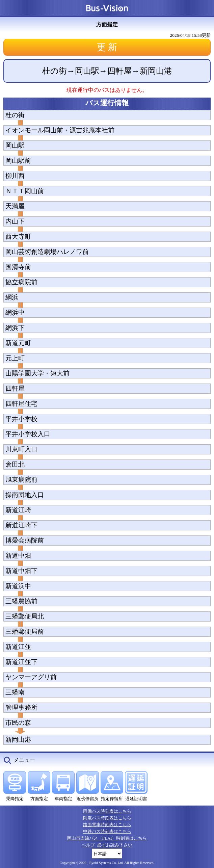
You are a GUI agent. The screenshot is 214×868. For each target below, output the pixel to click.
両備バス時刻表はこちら (107, 811)
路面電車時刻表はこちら (107, 825)
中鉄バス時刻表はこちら (107, 831)
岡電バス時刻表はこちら (107, 818)
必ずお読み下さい (115, 845)
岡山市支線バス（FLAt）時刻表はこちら (107, 838)
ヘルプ (88, 845)
